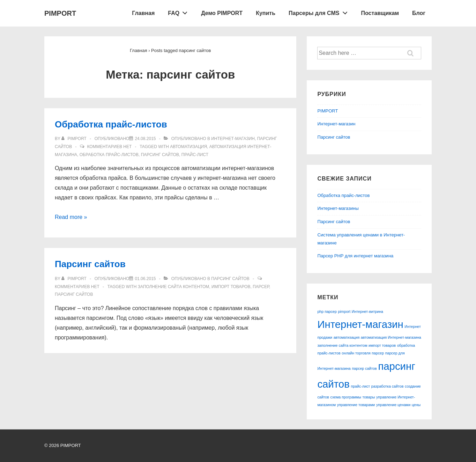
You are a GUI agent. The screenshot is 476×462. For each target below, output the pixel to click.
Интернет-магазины (338, 208)
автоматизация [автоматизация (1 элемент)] (347, 337)
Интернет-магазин (233, 139)
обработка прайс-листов (109, 155)
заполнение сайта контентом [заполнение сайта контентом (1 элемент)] (342, 345)
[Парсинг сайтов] (145, 279)
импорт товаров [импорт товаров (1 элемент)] (382, 345)
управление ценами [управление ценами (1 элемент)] (393, 405)
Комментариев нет (109, 147)
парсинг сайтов (160, 155)
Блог (419, 13)
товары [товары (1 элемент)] (369, 397)
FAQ (180, 12)
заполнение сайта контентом (173, 287)
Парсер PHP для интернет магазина (355, 256)
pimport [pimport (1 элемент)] (344, 311)
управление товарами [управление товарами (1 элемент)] (356, 405)
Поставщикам (380, 13)
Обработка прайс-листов (111, 124)
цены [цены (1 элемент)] (416, 405)
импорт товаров (231, 287)
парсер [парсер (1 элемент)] (378, 353)
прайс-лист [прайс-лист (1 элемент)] (360, 386)
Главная (143, 13)
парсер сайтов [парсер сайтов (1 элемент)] (364, 368)
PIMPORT (60, 13)
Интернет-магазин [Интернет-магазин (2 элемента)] (360, 324)
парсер (261, 287)
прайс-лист (195, 155)
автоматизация (188, 147)
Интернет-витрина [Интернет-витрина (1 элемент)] (367, 311)
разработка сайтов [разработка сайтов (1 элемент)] (388, 386)
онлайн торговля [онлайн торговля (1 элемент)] (356, 353)
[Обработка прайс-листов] (145, 139)
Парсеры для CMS (320, 12)
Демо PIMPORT (222, 13)
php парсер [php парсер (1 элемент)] (327, 311)
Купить (266, 13)
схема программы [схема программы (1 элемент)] (346, 397)
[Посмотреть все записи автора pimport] (75, 139)
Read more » (71, 217)
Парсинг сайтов (90, 264)
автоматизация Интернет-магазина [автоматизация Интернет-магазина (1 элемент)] (391, 337)
